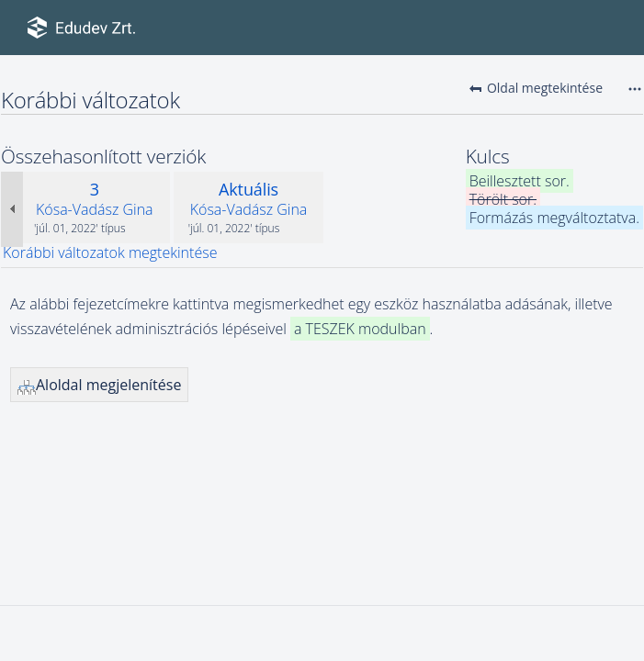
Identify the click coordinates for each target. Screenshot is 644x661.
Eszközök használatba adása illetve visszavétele (17, 73)
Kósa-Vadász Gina (95, 209)
